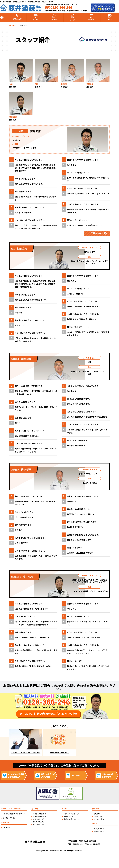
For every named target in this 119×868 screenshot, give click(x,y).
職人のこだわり (69, 816)
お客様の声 (54, 17)
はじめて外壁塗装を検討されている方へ (14, 814)
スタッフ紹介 (98, 816)
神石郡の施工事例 (39, 822)
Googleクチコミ (99, 831)
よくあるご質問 (99, 819)
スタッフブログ (99, 829)
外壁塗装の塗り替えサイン (72, 819)
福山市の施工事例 (39, 824)
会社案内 (91, 17)
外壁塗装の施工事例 (40, 814)
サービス (73, 17)
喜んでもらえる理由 (9, 818)
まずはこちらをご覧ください (17, 17)
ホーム (14, 25)
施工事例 (36, 17)
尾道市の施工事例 (39, 819)
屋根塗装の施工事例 (40, 816)
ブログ (110, 17)
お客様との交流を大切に (71, 814)
